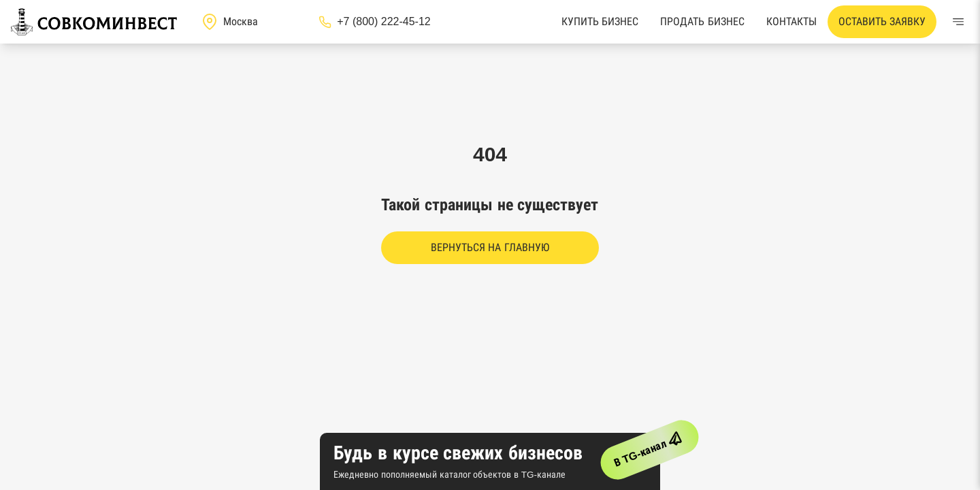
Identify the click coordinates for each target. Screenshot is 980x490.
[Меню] (958, 22)
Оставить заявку (882, 21)
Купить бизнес (600, 21)
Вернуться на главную (490, 247)
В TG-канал (651, 447)
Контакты (791, 21)
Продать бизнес (702, 21)
